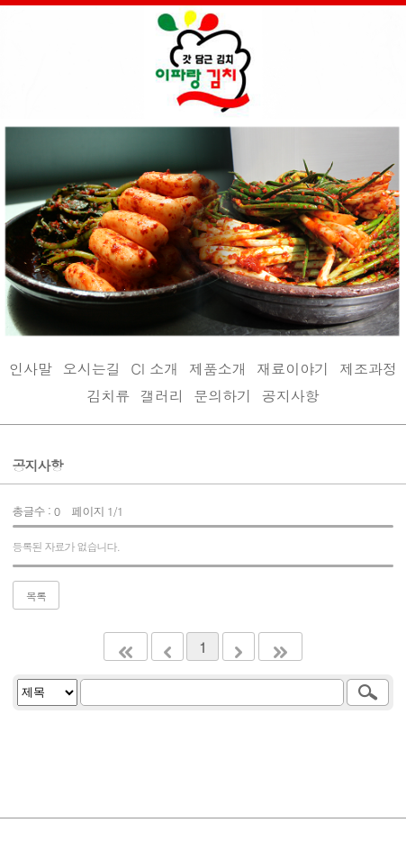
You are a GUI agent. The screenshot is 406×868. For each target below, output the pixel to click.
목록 (36, 596)
